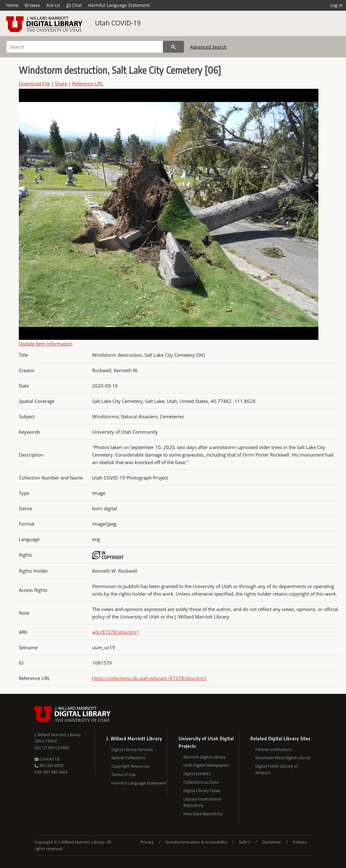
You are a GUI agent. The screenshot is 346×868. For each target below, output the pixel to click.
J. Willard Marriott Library (58, 735)
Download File (34, 83)
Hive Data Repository (203, 814)
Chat (74, 5)
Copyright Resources (131, 766)
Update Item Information (46, 344)
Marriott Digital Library (204, 757)
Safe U (245, 842)
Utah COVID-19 (118, 23)
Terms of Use (123, 774)
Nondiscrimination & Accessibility (196, 842)
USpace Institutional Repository (202, 802)
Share (61, 83)
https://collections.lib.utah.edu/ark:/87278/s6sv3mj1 (149, 678)
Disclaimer (272, 842)
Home (12, 5)
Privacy (147, 842)
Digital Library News (202, 790)
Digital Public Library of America (276, 769)
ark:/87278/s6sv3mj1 (116, 632)
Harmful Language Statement (119, 5)
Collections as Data (201, 782)
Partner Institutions (273, 749)
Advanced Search (208, 47)
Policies (300, 842)
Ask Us (53, 5)
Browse (32, 5)
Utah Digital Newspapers (206, 765)
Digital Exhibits (197, 774)
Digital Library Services (132, 749)
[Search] (85, 47)
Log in (337, 5)
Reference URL (88, 83)
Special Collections (128, 758)
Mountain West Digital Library (283, 758)
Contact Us (47, 759)
